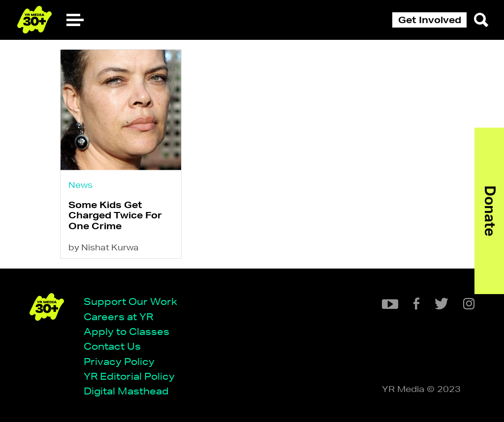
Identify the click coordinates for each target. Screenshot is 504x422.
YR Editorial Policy (129, 376)
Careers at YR (118, 316)
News (80, 185)
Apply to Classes (126, 331)
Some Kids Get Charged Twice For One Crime (115, 215)
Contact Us (112, 346)
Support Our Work (130, 301)
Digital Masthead (126, 391)
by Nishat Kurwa (104, 247)
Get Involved (430, 20)
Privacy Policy (119, 361)
